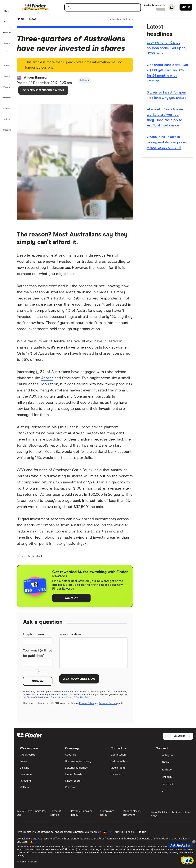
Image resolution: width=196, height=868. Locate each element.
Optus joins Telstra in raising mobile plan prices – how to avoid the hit (167, 142)
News (33, 19)
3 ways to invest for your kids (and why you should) (167, 95)
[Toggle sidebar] (14, 27)
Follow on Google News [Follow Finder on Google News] (43, 90)
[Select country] (178, 736)
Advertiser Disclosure (112, 853)
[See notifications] (172, 7)
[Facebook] (173, 784)
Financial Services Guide (68, 853)
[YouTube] (173, 770)
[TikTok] (173, 763)
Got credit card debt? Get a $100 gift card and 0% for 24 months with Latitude (168, 73)
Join (186, 7)
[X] (173, 792)
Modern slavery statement (132, 813)
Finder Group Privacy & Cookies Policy (71, 697)
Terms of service (56, 813)
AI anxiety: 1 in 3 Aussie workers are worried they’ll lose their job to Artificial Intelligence (165, 117)
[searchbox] (103, 7)
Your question (70, 634)
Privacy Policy (87, 703)
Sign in (38, 681)
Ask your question (79, 679)
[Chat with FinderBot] (187, 859)
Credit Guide (89, 853)
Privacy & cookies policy (82, 813)
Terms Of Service (36, 697)
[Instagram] (173, 755)
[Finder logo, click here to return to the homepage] (41, 7)
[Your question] (93, 653)
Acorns (47, 378)
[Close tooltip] (194, 842)
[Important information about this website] (121, 19)
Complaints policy (107, 813)
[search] (105, 8)
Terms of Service (108, 703)
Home (21, 19)
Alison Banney (35, 78)
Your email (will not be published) (37, 653)
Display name (33, 634)
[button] (7, 8)
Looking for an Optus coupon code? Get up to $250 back (166, 48)
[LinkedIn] (173, 777)
